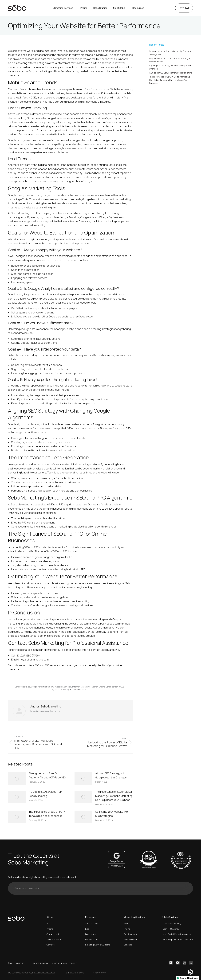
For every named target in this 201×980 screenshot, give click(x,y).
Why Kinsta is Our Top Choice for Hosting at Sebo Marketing (170, 60)
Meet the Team (54, 939)
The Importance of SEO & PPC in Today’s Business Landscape (47, 814)
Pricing (50, 929)
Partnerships (91, 939)
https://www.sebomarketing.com (46, 711)
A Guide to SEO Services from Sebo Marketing (46, 794)
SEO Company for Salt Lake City (178, 939)
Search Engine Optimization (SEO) (108, 687)
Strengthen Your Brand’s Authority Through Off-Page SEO (47, 775)
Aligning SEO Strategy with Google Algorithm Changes (111, 775)
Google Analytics (63, 687)
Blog (28, 687)
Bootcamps (91, 934)
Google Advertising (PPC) (43, 687)
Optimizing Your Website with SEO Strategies (112, 814)
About (49, 924)
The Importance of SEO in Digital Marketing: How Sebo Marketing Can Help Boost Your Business (114, 796)
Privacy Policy (99, 973)
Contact (51, 945)
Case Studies (92, 924)
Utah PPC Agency (171, 929)
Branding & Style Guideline (98, 945)
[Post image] (17, 779)
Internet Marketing (81, 687)
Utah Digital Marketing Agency (177, 934)
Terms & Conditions (74, 973)
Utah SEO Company (172, 924)
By (61, 690)
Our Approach (53, 934)
